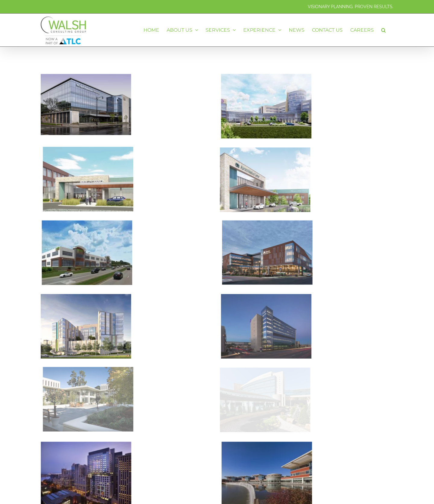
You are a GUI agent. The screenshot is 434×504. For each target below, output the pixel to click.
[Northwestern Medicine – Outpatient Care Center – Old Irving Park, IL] (86, 79)
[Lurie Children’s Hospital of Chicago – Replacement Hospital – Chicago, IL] (115, 412)
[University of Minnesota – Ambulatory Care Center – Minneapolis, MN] (288, 200)
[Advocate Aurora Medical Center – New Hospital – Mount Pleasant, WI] (171, 127)
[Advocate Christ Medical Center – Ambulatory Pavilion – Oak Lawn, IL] (245, 274)
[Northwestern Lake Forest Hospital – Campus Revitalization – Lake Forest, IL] (281, 412)
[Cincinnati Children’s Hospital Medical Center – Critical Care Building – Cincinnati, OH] (86, 274)
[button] (384, 30)
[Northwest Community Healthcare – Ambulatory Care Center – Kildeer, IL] (129, 200)
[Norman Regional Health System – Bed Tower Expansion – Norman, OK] (245, 79)
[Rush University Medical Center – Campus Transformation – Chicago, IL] (86, 485)
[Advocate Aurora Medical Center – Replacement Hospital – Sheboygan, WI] (203, 153)
